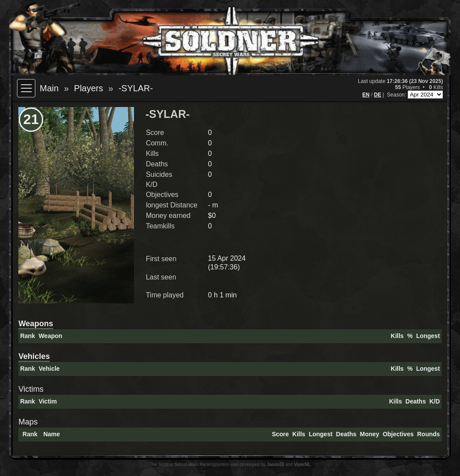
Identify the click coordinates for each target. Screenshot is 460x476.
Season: (397, 95)
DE (378, 95)
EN (366, 95)
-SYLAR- (136, 88)
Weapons (36, 324)
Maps (28, 422)
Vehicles (34, 356)
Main (49, 88)
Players (89, 88)
